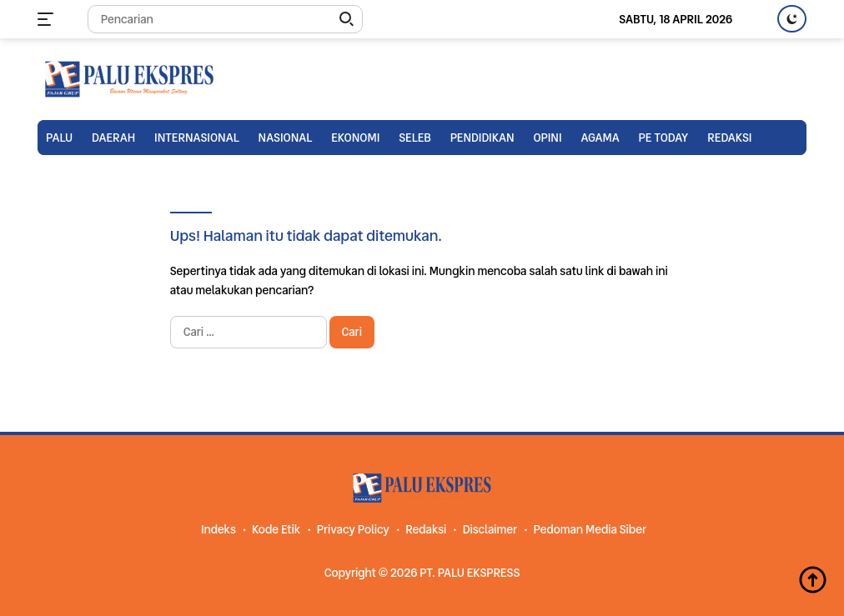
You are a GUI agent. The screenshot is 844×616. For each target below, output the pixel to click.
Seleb (415, 138)
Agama (600, 138)
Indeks (219, 529)
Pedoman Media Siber (590, 529)
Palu (59, 138)
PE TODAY (664, 138)
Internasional (197, 138)
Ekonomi (355, 138)
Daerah (113, 138)
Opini (547, 138)
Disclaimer (490, 529)
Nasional (286, 138)
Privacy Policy (353, 529)
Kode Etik (276, 529)
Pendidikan (482, 138)
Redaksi (729, 138)
